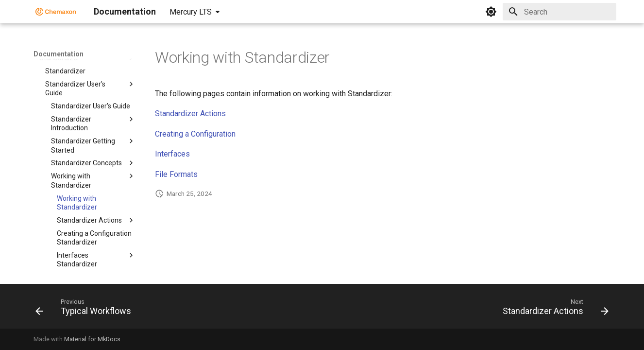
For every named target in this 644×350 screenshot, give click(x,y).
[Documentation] (56, 12)
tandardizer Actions (193, 114)
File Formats (176, 174)
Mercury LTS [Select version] (191, 12)
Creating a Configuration (195, 134)
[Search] (559, 12)
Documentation (59, 54)
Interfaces (172, 154)
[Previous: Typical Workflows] (86, 309)
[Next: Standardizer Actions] (553, 309)
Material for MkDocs (92, 339)
